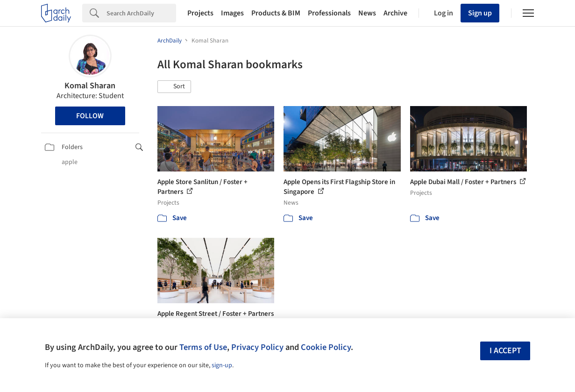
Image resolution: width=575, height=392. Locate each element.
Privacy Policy (257, 347)
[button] (174, 87)
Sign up (480, 13)
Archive (395, 13)
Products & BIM (276, 13)
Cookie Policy (326, 347)
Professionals (329, 13)
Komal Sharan (90, 86)
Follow (90, 116)
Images (232, 13)
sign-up (222, 365)
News (367, 13)
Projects (200, 13)
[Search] (141, 13)
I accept (505, 351)
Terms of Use (203, 347)
